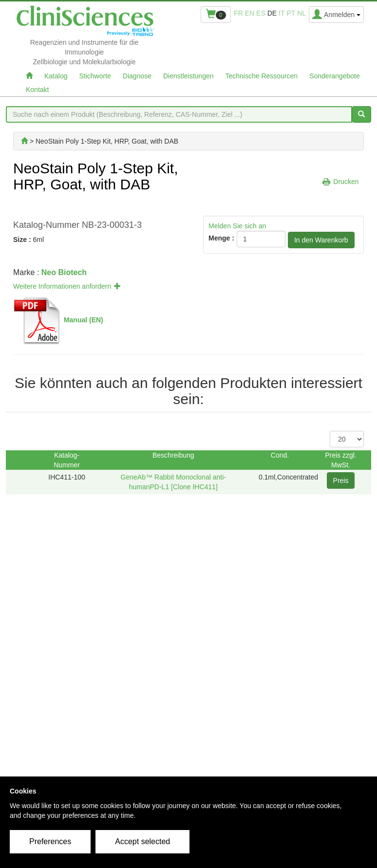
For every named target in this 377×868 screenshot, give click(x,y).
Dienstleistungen (188, 76)
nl (302, 13)
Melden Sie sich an (237, 226)
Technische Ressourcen (262, 76)
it (282, 13)
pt (291, 13)
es (261, 13)
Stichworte (95, 76)
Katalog (56, 76)
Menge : (221, 238)
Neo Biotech (64, 272)
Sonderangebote (335, 76)
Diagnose (137, 76)
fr (238, 13)
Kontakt (37, 90)
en (250, 13)
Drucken (346, 182)
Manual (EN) (84, 320)
